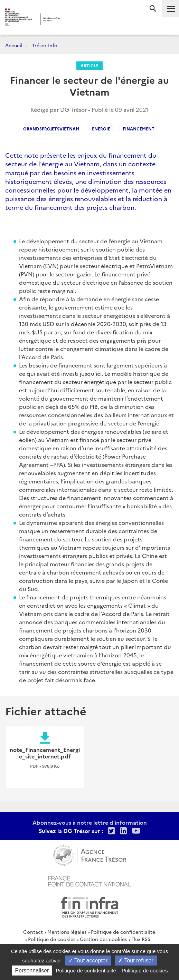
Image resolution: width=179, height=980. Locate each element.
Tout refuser (136, 961)
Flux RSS (141, 939)
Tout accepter (88, 961)
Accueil (14, 45)
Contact (33, 932)
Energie (101, 129)
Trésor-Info (45, 45)
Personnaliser (32, 971)
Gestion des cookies (103, 939)
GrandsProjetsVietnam (51, 129)
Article (89, 65)
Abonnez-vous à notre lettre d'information (90, 822)
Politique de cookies (52, 939)
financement (139, 129)
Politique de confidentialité (123, 932)
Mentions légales (67, 932)
